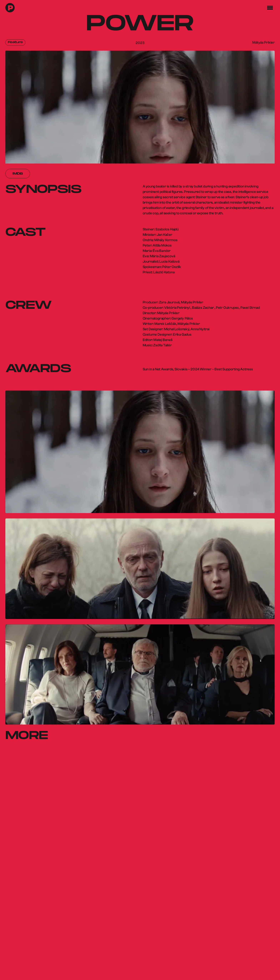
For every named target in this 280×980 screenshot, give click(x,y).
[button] (270, 8)
